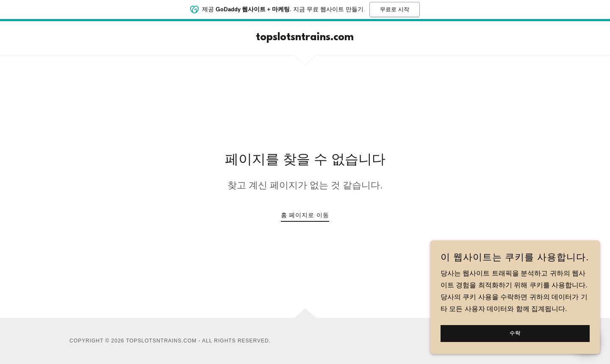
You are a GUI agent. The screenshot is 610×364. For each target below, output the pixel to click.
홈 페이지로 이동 (305, 215)
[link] (305, 38)
